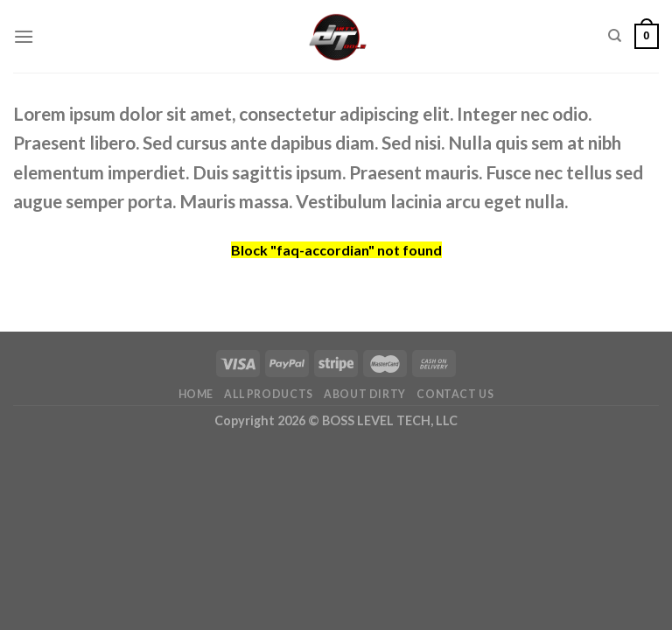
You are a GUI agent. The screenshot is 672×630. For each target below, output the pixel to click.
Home (196, 394)
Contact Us (455, 394)
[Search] (615, 36)
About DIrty (365, 394)
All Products (268, 394)
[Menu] (24, 36)
